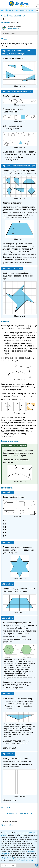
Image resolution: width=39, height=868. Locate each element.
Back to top (5, 807)
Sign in (36, 866)
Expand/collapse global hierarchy (4, 11)
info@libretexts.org (7, 858)
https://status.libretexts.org (24, 860)
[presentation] (11, 51)
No (12, 825)
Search (3, 865)
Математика (22, 11)
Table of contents (10, 33)
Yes (5, 825)
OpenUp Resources (13, 29)
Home (9, 11)
